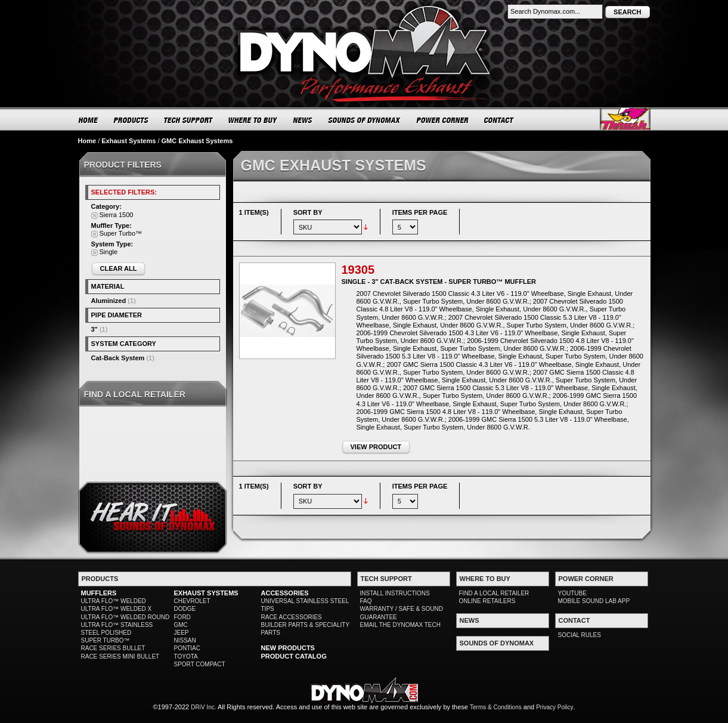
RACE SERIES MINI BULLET (120, 656)
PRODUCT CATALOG (294, 656)
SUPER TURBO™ (106, 640)
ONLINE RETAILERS (487, 601)
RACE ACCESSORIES (292, 617)
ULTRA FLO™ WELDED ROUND (126, 617)
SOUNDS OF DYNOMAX (365, 120)
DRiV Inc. (203, 707)
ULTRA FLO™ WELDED (114, 601)
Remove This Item (95, 216)
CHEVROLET (192, 601)
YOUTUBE (572, 593)
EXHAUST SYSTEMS (206, 593)
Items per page (420, 212)
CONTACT (499, 120)
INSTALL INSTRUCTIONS (395, 593)
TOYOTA (186, 656)
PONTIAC (187, 648)
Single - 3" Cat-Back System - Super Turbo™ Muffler (439, 282)
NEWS (303, 120)
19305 (358, 270)
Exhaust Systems (128, 141)
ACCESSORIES (285, 593)
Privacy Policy (554, 707)
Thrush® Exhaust (625, 119)
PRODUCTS (131, 120)
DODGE (185, 609)
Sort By (308, 212)
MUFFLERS (99, 593)
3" (95, 329)
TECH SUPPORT (189, 120)
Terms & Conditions (496, 707)
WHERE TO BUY (253, 120)
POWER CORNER (443, 120)
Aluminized (109, 301)
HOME (88, 120)
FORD (182, 617)
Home (87, 141)
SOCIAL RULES (580, 635)
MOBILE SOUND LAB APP (594, 601)
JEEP (182, 633)
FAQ (366, 601)
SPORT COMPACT (200, 664)
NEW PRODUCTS (288, 648)
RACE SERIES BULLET (113, 648)
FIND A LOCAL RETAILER (494, 593)
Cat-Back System (118, 358)
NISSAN (185, 640)
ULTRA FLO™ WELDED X (117, 609)
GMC (181, 625)
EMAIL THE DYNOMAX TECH (400, 625)
